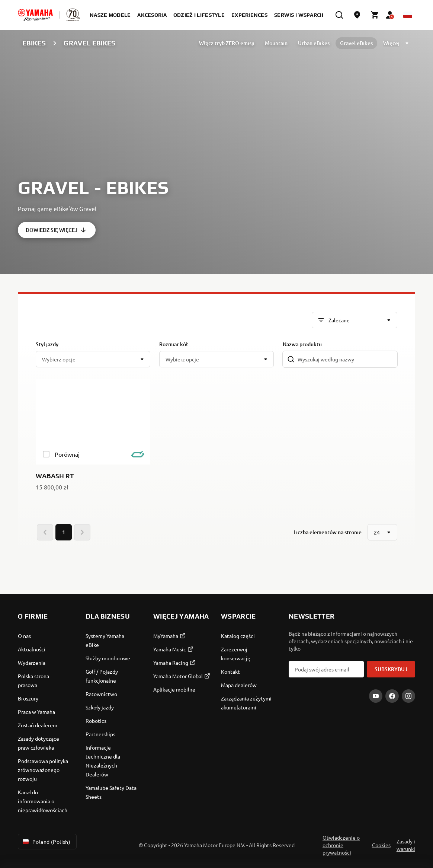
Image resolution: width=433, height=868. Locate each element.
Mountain (276, 43)
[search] (339, 15)
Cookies (381, 845)
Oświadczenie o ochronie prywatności (341, 845)
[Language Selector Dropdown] (408, 15)
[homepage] (35, 15)
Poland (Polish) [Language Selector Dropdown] (46, 842)
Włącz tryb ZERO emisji (227, 43)
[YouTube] (376, 696)
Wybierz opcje (59, 359)
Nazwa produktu (302, 344)
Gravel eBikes (356, 43)
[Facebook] (392, 696)
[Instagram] (408, 696)
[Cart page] (375, 15)
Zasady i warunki (406, 845)
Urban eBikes (314, 43)
